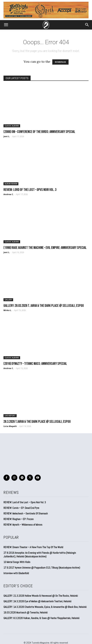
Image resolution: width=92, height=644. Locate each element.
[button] (6, 25)
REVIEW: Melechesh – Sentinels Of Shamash (26, 513)
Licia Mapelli (10, 426)
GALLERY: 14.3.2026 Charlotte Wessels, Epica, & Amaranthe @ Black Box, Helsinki (45, 607)
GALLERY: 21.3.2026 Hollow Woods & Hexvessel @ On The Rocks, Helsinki (41, 596)
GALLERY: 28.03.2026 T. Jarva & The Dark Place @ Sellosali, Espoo (44, 306)
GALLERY (8, 300)
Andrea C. (8, 194)
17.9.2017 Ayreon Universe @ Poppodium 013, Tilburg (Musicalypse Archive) (42, 568)
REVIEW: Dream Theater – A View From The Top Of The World (33, 547)
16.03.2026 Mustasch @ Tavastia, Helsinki (26, 612)
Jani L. (7, 136)
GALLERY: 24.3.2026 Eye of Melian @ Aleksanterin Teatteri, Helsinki (37, 601)
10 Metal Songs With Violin (17, 562)
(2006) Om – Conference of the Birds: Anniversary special (39, 132)
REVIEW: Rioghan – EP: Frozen (19, 519)
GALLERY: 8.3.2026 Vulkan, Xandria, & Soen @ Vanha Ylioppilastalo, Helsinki (41, 618)
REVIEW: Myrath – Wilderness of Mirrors (23, 525)
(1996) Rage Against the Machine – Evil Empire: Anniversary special (45, 248)
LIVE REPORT (10, 416)
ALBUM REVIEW (11, 184)
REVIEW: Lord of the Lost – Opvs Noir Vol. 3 (30, 190)
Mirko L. (8, 310)
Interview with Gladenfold (16, 573)
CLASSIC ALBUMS (12, 126)
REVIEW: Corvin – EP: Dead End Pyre (21, 508)
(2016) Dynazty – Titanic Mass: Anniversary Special (35, 364)
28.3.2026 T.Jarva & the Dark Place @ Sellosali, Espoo (37, 422)
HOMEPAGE (60, 62)
